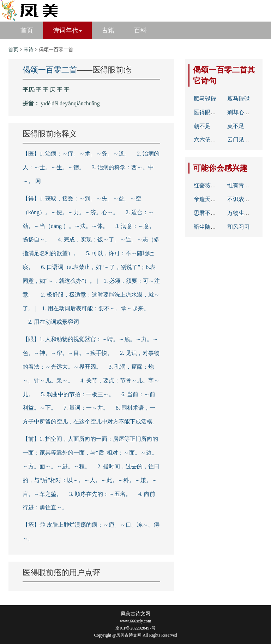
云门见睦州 (241, 139)
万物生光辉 (241, 213)
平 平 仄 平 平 (53, 90)
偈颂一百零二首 (50, 70)
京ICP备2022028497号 (136, 628)
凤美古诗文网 (135, 614)
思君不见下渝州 (213, 213)
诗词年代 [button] (67, 30)
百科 (140, 30)
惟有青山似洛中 (247, 185)
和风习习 (239, 227)
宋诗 (29, 50)
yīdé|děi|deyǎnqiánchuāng (70, 103)
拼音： (31, 103)
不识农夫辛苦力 (247, 199)
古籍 (108, 30)
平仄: (29, 90)
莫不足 (236, 126)
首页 (27, 30)
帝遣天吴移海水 (213, 199)
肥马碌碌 (205, 98)
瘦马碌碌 (239, 98)
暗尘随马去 (208, 227)
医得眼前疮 (208, 112)
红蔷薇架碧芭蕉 (213, 185)
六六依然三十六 (213, 139)
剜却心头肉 (241, 112)
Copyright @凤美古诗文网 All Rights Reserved (135, 635)
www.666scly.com (135, 621)
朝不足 (202, 126)
